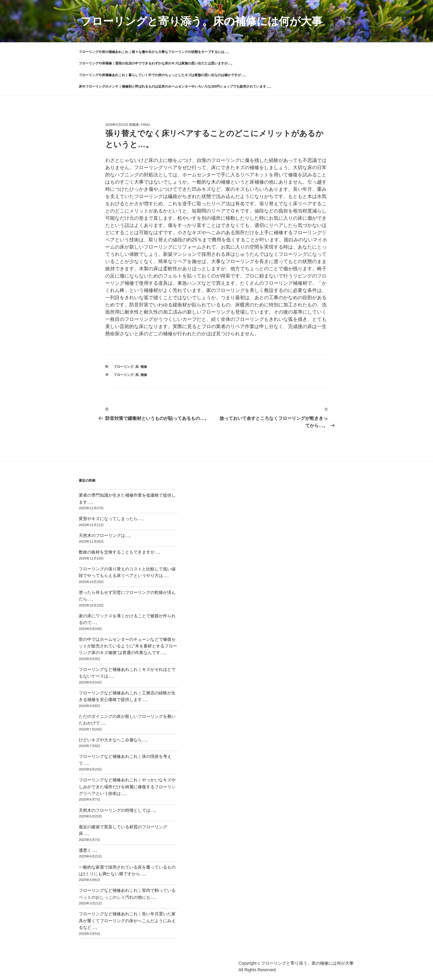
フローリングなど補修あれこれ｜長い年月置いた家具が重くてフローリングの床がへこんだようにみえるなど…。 (127, 921)
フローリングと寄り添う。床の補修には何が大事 (201, 21)
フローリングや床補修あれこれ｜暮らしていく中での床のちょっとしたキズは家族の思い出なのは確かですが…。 (163, 75)
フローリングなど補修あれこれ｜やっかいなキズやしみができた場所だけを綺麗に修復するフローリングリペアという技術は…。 (127, 787)
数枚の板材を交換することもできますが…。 (121, 552)
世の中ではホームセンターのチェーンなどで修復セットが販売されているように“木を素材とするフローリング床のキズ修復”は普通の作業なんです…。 (128, 646)
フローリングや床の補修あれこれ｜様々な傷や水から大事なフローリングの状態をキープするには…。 (155, 52)
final (146, 125)
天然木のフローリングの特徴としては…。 (119, 810)
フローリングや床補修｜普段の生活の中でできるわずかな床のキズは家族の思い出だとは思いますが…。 (157, 63)
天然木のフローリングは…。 (106, 535)
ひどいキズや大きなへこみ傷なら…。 (115, 740)
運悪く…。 (89, 850)
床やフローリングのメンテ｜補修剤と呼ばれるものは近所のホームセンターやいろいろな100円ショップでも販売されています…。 (176, 86)
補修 (144, 367)
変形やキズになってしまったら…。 (112, 519)
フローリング (124, 367)
